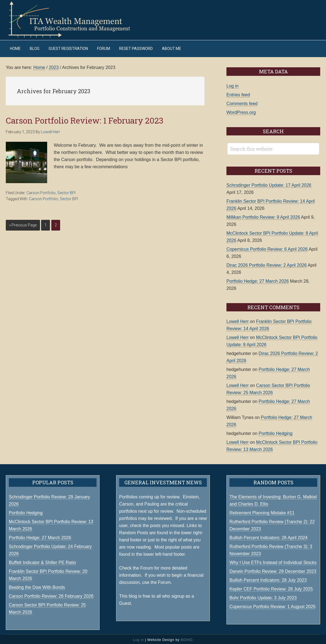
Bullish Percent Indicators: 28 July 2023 (268, 579)
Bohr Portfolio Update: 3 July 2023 (263, 596)
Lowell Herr (238, 320)
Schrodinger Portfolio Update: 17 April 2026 (269, 184)
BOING (187, 638)
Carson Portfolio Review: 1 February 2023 (85, 119)
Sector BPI (66, 191)
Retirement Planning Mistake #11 (262, 511)
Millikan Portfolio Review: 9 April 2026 (263, 216)
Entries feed (238, 93)
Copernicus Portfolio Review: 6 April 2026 (267, 248)
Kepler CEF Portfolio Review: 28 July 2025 (271, 588)
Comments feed (242, 102)
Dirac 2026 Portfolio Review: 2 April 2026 (267, 264)
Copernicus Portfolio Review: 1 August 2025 (272, 605)
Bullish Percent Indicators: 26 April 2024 (268, 536)
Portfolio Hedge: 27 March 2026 (258, 280)
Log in (233, 85)
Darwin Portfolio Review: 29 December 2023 (273, 570)
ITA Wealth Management (75, 19)
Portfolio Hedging (276, 432)
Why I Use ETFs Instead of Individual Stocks (273, 561)
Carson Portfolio (41, 191)
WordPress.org (241, 111)
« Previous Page (23, 224)
